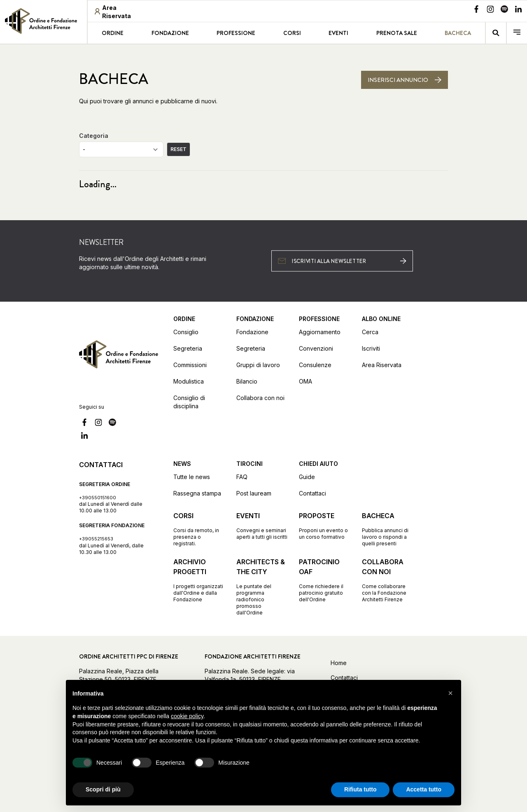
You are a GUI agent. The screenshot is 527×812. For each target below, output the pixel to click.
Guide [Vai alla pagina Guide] (307, 477)
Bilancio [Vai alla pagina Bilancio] (247, 381)
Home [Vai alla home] (339, 663)
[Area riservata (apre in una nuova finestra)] (120, 12)
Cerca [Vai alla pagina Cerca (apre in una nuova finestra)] (370, 332)
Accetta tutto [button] (424, 789)
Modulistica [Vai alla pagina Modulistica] (189, 381)
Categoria (94, 136)
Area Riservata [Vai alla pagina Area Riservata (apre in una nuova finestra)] (382, 365)
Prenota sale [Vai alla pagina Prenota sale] (397, 33)
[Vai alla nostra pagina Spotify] (504, 10)
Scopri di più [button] (103, 789)
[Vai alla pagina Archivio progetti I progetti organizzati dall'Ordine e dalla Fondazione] (199, 580)
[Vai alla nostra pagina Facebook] (476, 10)
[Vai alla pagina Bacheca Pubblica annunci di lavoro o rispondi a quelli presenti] (388, 529)
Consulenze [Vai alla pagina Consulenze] (315, 365)
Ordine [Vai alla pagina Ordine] (113, 33)
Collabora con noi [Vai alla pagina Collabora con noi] (260, 398)
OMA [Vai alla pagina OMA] (305, 381)
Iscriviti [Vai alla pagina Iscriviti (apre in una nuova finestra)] (371, 348)
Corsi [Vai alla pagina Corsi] (292, 33)
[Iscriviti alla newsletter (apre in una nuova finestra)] (342, 261)
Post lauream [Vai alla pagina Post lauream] (254, 493)
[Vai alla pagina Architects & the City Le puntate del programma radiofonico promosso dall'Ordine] (262, 586)
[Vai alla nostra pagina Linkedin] (518, 10)
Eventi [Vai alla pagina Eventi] (338, 33)
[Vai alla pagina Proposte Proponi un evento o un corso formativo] (325, 526)
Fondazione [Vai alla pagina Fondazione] (170, 33)
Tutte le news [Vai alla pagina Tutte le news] (192, 477)
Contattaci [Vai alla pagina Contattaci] (312, 493)
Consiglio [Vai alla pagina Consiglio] (186, 332)
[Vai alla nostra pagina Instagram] (490, 10)
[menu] (517, 33)
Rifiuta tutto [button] (360, 789)
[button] (450, 693)
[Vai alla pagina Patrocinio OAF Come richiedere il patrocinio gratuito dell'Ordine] (325, 580)
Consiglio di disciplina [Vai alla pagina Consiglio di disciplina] (189, 402)
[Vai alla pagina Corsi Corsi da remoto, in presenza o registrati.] (199, 529)
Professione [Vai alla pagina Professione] (236, 33)
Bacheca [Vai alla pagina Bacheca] (458, 33)
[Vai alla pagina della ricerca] (496, 33)
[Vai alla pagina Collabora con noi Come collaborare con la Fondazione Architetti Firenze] (388, 580)
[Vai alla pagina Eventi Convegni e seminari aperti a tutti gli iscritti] (262, 526)
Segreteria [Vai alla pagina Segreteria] (188, 348)
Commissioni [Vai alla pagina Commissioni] (190, 365)
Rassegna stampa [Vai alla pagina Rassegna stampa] (197, 493)
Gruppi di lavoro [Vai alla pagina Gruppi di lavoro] (258, 365)
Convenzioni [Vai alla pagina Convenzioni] (316, 348)
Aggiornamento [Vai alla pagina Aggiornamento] (320, 332)
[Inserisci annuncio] (405, 80)
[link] (43, 21)
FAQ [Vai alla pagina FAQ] (242, 477)
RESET (178, 149)
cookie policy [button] (187, 716)
